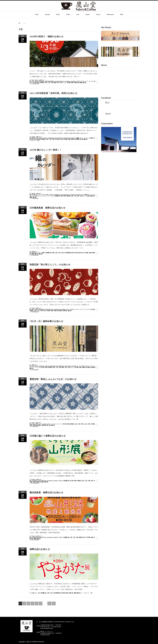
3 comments (35, 312)
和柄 (38, 83)
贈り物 (81, 139)
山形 (46, 83)
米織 (72, 83)
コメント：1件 (35, 140)
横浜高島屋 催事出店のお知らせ (46, 493)
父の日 (85, 424)
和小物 (35, 83)
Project (88, 14)
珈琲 (63, 367)
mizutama (42, 81)
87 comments (35, 483)
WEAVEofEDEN (49, 81)
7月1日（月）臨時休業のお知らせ (46, 321)
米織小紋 (76, 83)
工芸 (49, 83)
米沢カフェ (63, 83)
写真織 (57, 196)
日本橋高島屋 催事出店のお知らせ (48, 208)
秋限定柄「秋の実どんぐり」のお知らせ (50, 265)
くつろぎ (35, 196)
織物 (81, 83)
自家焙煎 (65, 311)
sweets (45, 138)
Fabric (58, 14)
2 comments (35, 198)
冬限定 (91, 138)
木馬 (62, 139)
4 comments (35, 426)
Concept (47, 14)
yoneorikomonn (59, 81)
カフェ (81, 138)
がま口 (78, 81)
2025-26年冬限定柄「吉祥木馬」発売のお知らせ (53, 93)
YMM (121, 14)
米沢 (58, 83)
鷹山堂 (84, 83)
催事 (43, 253)
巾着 (52, 83)
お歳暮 (77, 138)
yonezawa (67, 81)
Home (37, 14)
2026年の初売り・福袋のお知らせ (47, 36)
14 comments (35, 84)
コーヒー (86, 138)
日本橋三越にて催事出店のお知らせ (48, 436)
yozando (73, 81)
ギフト (39, 253)
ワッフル (91, 81)
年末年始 (57, 139)
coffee (36, 81)
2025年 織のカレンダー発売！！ (46, 150)
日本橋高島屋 (68, 253)
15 (49, 603)
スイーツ (46, 196)
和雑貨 (42, 83)
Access (98, 14)
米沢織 (68, 83)
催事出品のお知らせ (40, 549)
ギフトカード (84, 81)
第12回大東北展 (76, 253)
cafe (33, 81)
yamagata (51, 138)
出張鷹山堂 (48, 253)
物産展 (81, 537)
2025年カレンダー (36, 195)
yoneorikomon (58, 138)
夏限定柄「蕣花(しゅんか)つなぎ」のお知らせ (53, 379)
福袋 (55, 83)
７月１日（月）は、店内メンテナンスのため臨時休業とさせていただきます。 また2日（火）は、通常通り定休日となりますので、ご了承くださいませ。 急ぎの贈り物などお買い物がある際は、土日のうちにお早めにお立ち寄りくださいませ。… (64, 358)
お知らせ (41, 80)
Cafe (78, 14)
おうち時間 (84, 195)
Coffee (68, 14)
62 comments (35, 540)
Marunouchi (110, 14)
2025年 (33, 138)
